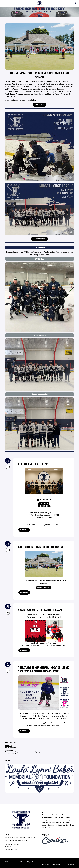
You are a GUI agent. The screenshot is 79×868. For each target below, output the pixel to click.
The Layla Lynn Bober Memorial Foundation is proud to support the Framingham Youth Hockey (43, 670)
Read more (24, 530)
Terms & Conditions (69, 864)
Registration (39, 105)
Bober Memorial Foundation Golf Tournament (42, 547)
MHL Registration (39, 239)
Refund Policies (44, 864)
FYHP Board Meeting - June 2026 (35, 464)
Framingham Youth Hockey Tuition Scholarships (44, 725)
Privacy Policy (56, 864)
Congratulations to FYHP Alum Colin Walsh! (41, 610)
